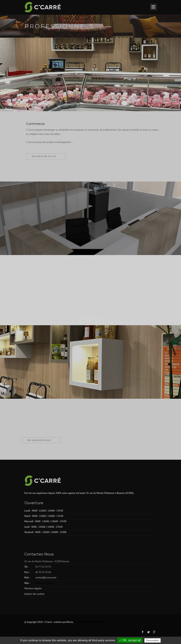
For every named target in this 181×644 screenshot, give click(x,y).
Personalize (153, 640)
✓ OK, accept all (130, 640)
